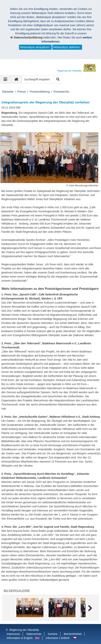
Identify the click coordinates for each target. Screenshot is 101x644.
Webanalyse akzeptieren (35, 47)
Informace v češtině (58, 638)
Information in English (20, 638)
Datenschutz (34, 634)
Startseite (8, 92)
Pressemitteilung (40, 92)
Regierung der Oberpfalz (24, 630)
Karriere (53, 634)
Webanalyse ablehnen (67, 47)
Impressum (13, 634)
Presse (22, 92)
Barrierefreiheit (73, 634)
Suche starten (58, 79)
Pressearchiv (61, 92)
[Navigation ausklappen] (5, 79)
